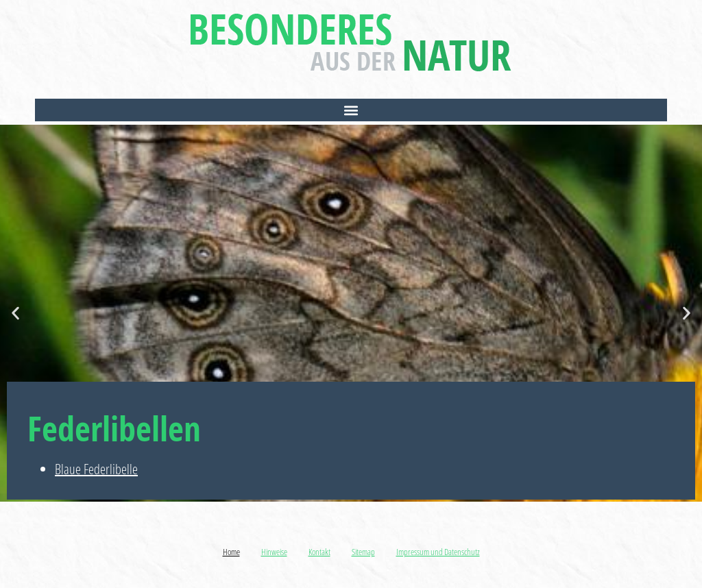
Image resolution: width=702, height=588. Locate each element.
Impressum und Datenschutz (438, 552)
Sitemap (363, 552)
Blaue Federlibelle (96, 469)
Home (231, 552)
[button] (351, 110)
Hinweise (274, 552)
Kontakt (319, 552)
